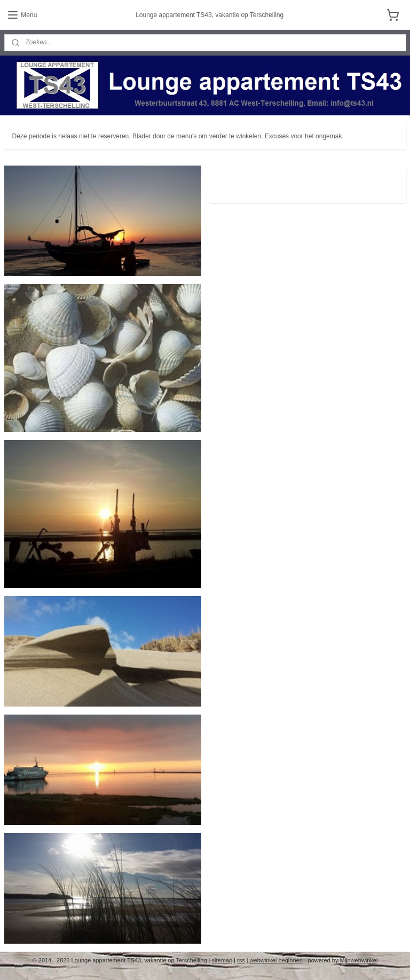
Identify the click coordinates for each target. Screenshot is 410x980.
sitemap (222, 960)
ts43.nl (233, 179)
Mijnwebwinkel (358, 960)
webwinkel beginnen (276, 960)
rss (241, 960)
